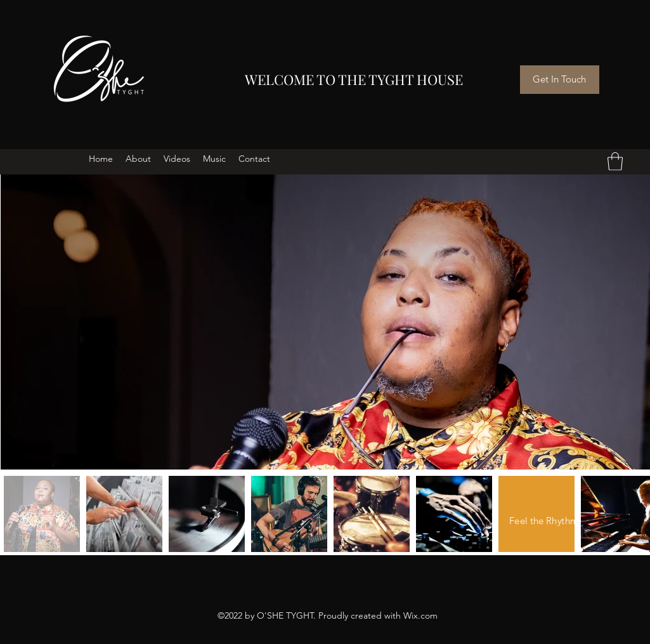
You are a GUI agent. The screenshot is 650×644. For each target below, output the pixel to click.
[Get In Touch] (560, 80)
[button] (615, 161)
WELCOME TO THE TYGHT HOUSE (354, 79)
